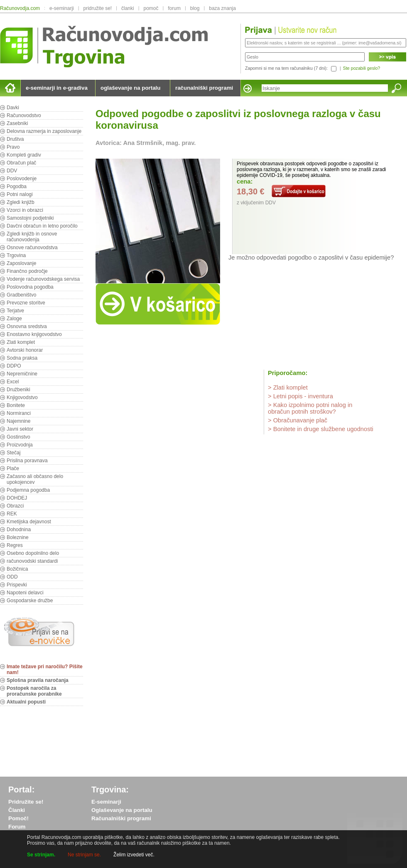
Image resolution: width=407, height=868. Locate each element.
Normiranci (19, 413)
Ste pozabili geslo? (362, 68)
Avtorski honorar (25, 350)
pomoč (151, 8)
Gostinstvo (18, 437)
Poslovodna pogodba (30, 287)
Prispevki (17, 585)
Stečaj (13, 453)
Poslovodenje (22, 179)
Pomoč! (18, 818)
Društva (15, 139)
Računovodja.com (20, 8)
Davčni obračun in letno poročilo (42, 226)
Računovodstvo (24, 115)
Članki (17, 810)
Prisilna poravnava (27, 461)
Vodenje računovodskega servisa (43, 279)
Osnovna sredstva (27, 326)
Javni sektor (20, 429)
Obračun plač (21, 163)
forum (174, 8)
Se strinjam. (41, 855)
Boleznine (18, 537)
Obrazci (15, 506)
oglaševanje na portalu (130, 88)
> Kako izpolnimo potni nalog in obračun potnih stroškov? (310, 408)
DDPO (14, 366)
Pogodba (17, 186)
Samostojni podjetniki (30, 218)
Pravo (13, 147)
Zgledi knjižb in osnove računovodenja (32, 237)
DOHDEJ (17, 498)
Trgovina (16, 255)
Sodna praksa (22, 358)
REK (12, 514)
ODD (12, 577)
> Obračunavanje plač (298, 420)
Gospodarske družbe (30, 601)
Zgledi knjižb (21, 202)
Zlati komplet (21, 342)
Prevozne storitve (26, 303)
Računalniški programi (121, 818)
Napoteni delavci (25, 593)
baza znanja (222, 8)
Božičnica (17, 569)
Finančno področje (27, 271)
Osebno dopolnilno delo (33, 553)
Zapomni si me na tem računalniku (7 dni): (286, 68)
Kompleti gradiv (24, 155)
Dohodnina (19, 530)
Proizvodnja (20, 445)
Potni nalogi (20, 194)
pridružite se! (98, 8)
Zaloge (14, 319)
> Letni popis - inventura (300, 396)
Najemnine (18, 421)
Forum (17, 827)
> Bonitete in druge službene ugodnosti (321, 429)
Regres (15, 545)
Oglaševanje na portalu (122, 810)
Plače (13, 468)
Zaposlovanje (21, 263)
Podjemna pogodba (28, 490)
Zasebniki (17, 123)
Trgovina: (110, 790)
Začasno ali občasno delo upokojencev (35, 479)
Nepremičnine (22, 374)
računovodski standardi (32, 561)
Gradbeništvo (21, 295)
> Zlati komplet (288, 387)
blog (195, 8)
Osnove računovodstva (32, 248)
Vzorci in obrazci (25, 210)
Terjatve (15, 311)
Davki (13, 108)
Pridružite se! (26, 802)
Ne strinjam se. (84, 855)
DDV (12, 171)
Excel (13, 382)
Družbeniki (18, 390)
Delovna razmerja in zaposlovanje (44, 131)
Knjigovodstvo (22, 397)
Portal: (21, 790)
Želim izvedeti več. (134, 855)
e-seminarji (62, 8)
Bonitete (16, 405)
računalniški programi (204, 88)
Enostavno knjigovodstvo (34, 334)
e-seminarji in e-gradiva (57, 88)
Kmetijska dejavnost (29, 522)
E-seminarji (106, 802)
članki (128, 8)
